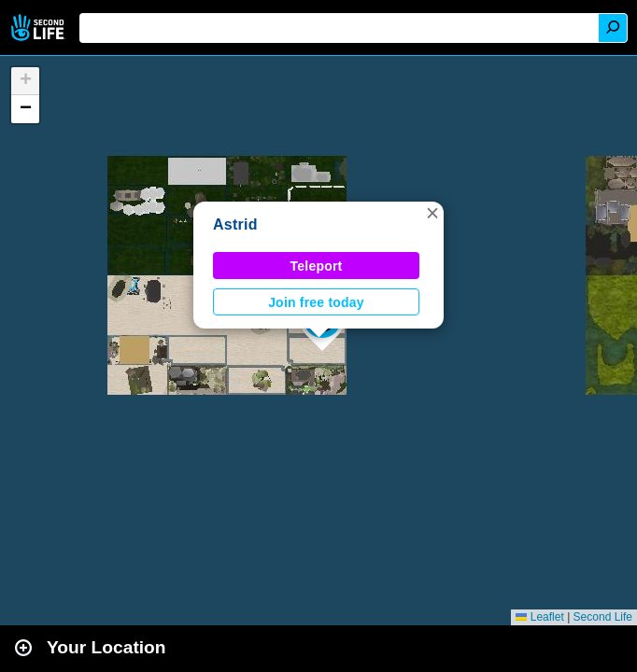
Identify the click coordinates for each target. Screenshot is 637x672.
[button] (432, 213)
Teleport (317, 266)
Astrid (235, 224)
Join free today (316, 302)
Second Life (40, 28)
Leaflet (539, 617)
